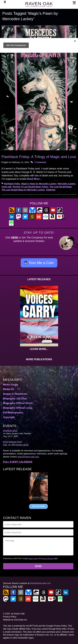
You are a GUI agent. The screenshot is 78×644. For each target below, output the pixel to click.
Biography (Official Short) (18, 403)
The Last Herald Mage (61, 187)
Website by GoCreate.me (15, 620)
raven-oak (7, 187)
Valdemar (51, 190)
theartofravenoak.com (40, 583)
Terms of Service (47, 558)
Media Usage (10, 385)
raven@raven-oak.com (28, 457)
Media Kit (8, 389)
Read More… (35, 179)
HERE (15, 238)
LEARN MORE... (39, 349)
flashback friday (12, 184)
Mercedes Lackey (67, 184)
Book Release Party (12, 442)
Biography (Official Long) (18, 408)
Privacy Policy (33, 558)
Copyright (9, 417)
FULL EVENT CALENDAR (18, 462)
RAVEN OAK (39, 4)
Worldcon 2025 (10, 431)
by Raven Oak (18, 614)
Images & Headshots (15, 394)
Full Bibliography (13, 413)
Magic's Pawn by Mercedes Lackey (39, 184)
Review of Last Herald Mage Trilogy (31, 187)
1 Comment (40, 162)
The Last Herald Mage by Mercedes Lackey (23, 190)
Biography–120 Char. (15, 399)
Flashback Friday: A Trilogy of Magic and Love (39, 157)
